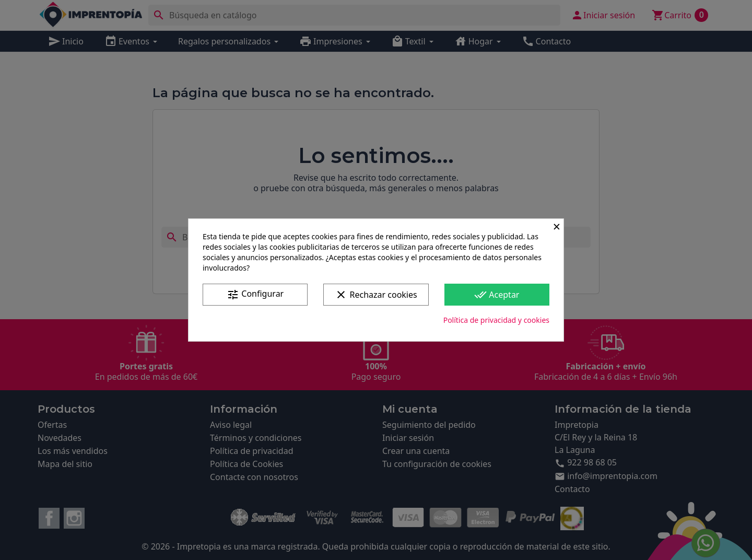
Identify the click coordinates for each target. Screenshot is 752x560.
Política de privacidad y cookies (496, 320)
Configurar (255, 294)
